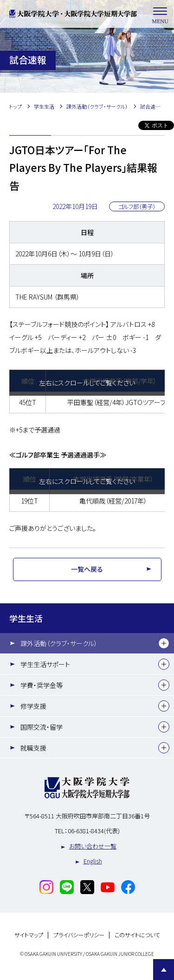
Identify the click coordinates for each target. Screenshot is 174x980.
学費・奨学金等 (42, 685)
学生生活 (26, 618)
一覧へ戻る (87, 569)
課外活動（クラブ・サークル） (59, 643)
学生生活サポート (45, 664)
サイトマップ (29, 935)
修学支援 (33, 706)
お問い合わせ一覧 (93, 846)
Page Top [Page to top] (164, 970)
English (93, 861)
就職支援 (33, 748)
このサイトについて (137, 935)
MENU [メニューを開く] (160, 14)
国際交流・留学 (42, 727)
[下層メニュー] (164, 643)
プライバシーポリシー (79, 935)
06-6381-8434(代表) (94, 831)
